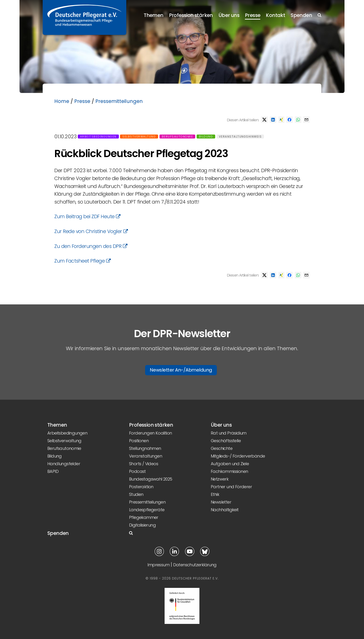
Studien (136, 494)
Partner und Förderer (231, 487)
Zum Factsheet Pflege (83, 261)
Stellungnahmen (145, 448)
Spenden (301, 15)
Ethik (215, 494)
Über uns (229, 15)
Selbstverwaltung (139, 137)
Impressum (158, 565)
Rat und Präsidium (229, 433)
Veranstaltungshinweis (240, 137)
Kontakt (275, 15)
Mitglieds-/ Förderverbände (238, 456)
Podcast (137, 471)
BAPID (53, 471)
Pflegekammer (144, 517)
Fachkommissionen (229, 471)
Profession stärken (191, 15)
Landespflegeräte (147, 510)
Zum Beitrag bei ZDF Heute (87, 216)
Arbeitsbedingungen (98, 137)
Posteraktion (141, 487)
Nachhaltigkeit (225, 510)
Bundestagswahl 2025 (151, 479)
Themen (153, 15)
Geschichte (222, 448)
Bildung (206, 137)
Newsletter (221, 502)
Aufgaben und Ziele (230, 464)
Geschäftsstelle (226, 441)
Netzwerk (220, 479)
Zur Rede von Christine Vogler (91, 231)
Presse (253, 15)
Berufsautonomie (177, 137)
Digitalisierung (142, 525)
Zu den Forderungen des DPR (91, 246)
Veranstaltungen (146, 456)
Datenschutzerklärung (195, 565)
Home (62, 101)
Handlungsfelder (64, 464)
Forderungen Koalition (150, 433)
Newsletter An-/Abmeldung (181, 370)
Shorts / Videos (144, 464)
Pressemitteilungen (119, 101)
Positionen (139, 441)
